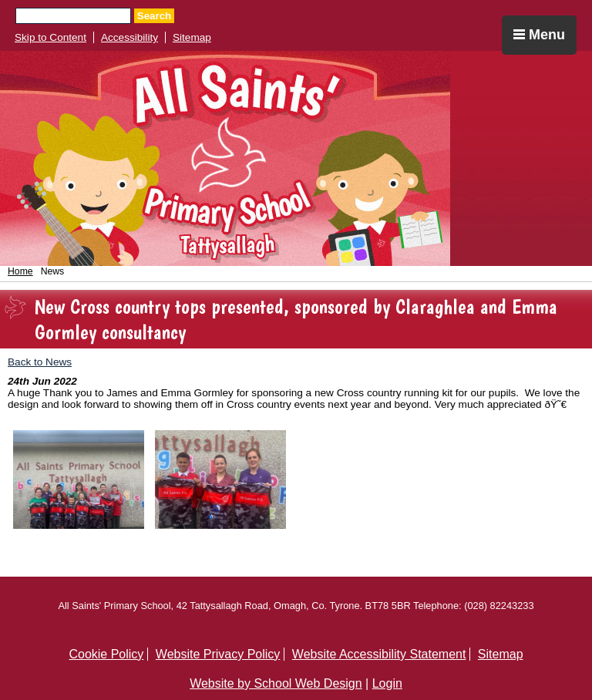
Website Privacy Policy (218, 654)
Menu (539, 35)
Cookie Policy (106, 654)
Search (154, 16)
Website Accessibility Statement (379, 654)
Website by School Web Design (276, 683)
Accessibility (129, 37)
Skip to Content (50, 37)
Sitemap (192, 37)
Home (20, 271)
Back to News (40, 362)
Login (387, 683)
